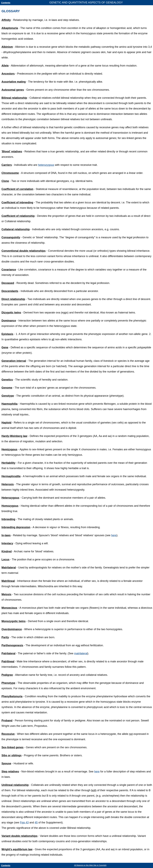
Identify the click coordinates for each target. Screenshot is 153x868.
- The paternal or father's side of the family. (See (38, 653)
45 (36, 823)
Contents (6, 3)
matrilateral (81, 653)
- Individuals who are (20, 165)
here (114, 535)
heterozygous (46, 165)
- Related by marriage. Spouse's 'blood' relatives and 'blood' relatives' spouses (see (56, 535)
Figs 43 (24, 823)
